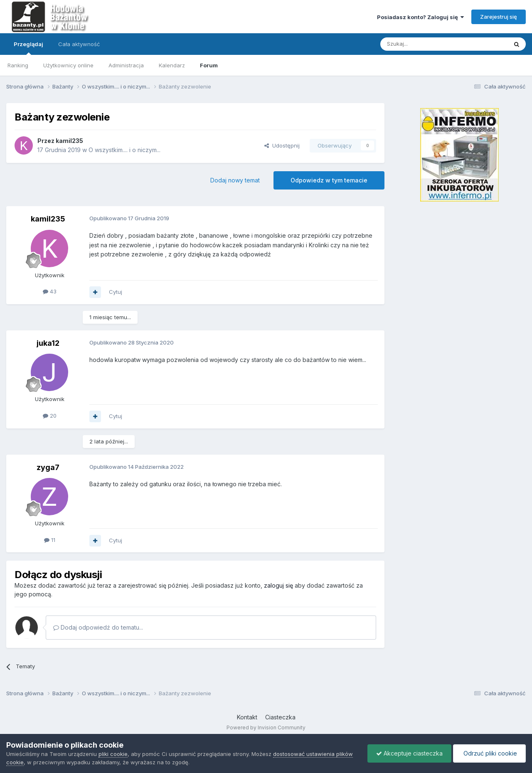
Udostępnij (282, 145)
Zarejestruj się (499, 17)
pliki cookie (113, 754)
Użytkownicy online (68, 65)
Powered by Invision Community (266, 727)
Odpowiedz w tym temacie (329, 180)
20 (50, 416)
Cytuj (116, 292)
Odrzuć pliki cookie (489, 753)
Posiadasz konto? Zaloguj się (420, 17)
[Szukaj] (423, 44)
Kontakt (247, 717)
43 (50, 291)
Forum (209, 65)
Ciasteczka (280, 717)
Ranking (18, 65)
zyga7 (48, 467)
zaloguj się (278, 585)
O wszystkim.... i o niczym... (124, 150)
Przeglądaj (28, 48)
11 (50, 540)
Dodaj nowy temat (235, 180)
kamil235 (69, 141)
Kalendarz (172, 65)
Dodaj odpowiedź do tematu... (98, 627)
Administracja (126, 65)
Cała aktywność (79, 44)
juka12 (48, 343)
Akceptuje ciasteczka (409, 753)
